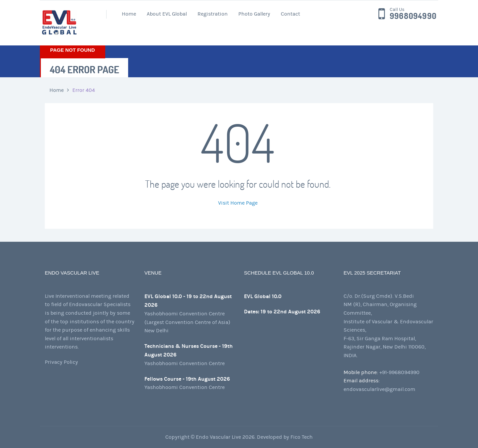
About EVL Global (167, 14)
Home (129, 14)
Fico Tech (302, 437)
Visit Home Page (238, 203)
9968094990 (413, 16)
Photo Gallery (254, 14)
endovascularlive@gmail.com (379, 389)
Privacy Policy (61, 362)
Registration (213, 14)
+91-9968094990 (399, 372)
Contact (290, 14)
